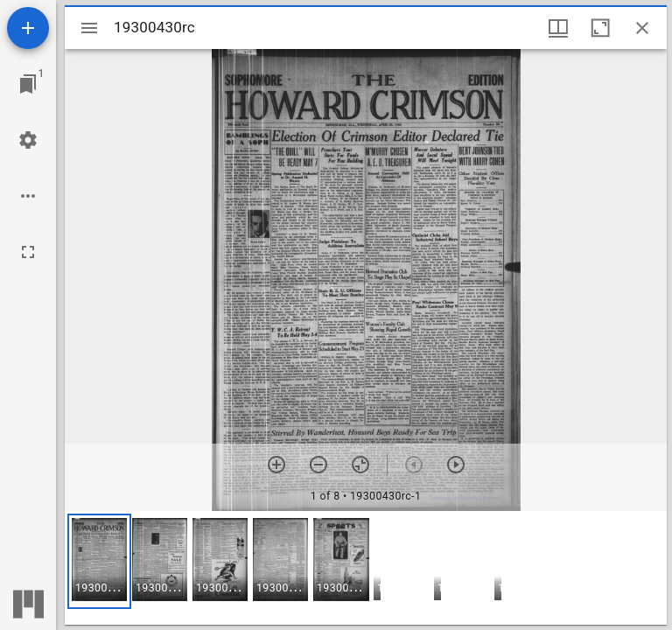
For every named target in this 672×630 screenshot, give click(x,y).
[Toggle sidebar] (89, 28)
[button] (99, 561)
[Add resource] (28, 28)
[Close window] (642, 28)
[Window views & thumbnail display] (558, 28)
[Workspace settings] (28, 140)
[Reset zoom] (360, 465)
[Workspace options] (28, 196)
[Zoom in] (276, 465)
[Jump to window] (28, 84)
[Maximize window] (600, 28)
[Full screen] (28, 252)
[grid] (366, 568)
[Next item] (456, 465)
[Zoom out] (318, 465)
